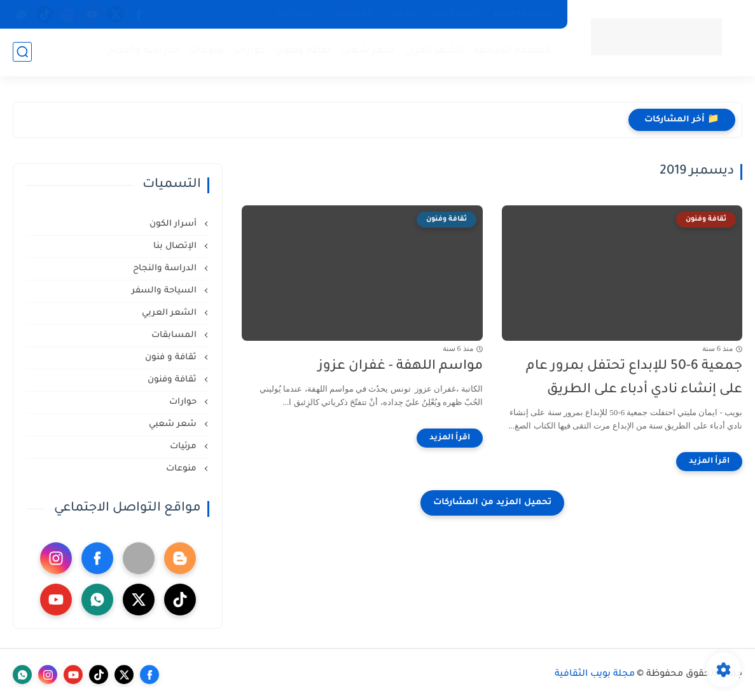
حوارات (250, 51)
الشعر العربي (434, 51)
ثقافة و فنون (172, 358)
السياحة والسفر (523, 14)
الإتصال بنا (295, 14)
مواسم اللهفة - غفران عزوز (400, 367)
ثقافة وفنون (303, 51)
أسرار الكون (455, 14)
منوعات (403, 14)
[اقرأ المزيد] (709, 462)
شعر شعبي (367, 51)
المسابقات (352, 14)
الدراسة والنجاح (143, 51)
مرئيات (184, 447)
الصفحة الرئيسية (513, 51)
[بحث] (22, 52)
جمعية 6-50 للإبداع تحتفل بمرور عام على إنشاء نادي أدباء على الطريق (634, 378)
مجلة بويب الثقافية (595, 675)
